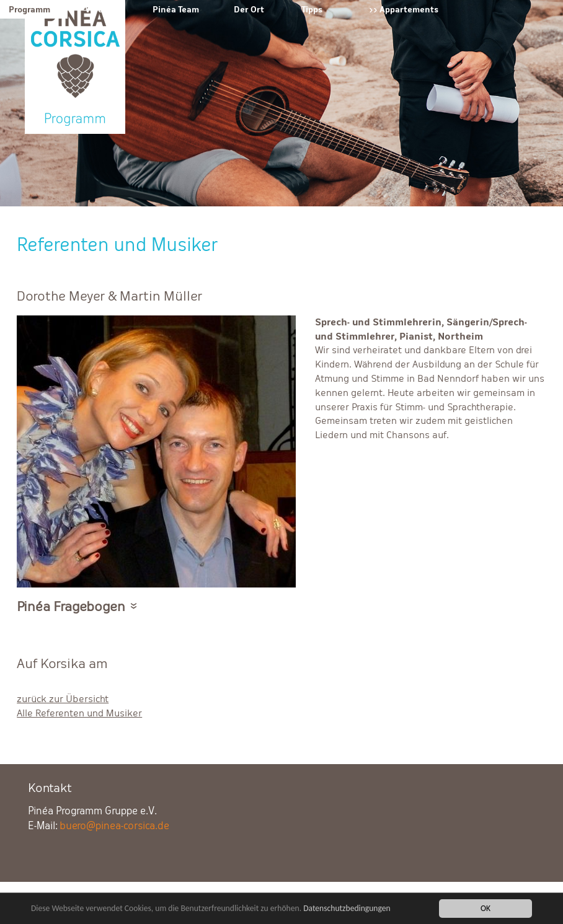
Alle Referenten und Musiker (79, 713)
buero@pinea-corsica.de (114, 826)
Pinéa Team (176, 9)
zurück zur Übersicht (63, 699)
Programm (29, 9)
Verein (98, 9)
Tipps (312, 9)
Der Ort (249, 9)
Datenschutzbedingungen (347, 909)
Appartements (409, 9)
